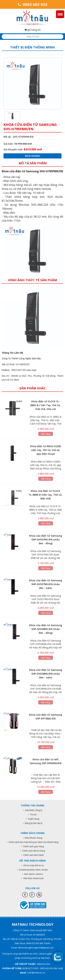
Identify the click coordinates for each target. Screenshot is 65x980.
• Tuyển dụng (32, 819)
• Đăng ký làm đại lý (33, 823)
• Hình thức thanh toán (32, 878)
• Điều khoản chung (33, 838)
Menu (60, 14)
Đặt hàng (46, 434)
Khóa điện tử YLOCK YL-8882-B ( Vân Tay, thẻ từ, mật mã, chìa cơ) (45, 405)
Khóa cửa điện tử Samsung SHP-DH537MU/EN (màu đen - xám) (46, 584)
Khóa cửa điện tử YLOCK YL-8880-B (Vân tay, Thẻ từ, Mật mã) (46, 495)
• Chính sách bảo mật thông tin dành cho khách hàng (32, 842)
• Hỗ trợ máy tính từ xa (33, 865)
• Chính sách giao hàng (32, 846)
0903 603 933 (32, 4)
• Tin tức (32, 815)
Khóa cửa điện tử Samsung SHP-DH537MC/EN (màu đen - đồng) (46, 539)
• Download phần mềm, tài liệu (32, 870)
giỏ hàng (32, 30)
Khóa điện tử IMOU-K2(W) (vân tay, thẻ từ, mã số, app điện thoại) (46, 450)
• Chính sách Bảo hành (32, 855)
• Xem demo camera (32, 874)
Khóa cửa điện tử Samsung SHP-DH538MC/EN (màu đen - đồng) (46, 629)
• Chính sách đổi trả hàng (33, 851)
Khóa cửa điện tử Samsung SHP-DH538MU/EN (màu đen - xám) (46, 674)
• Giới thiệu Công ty (33, 810)
